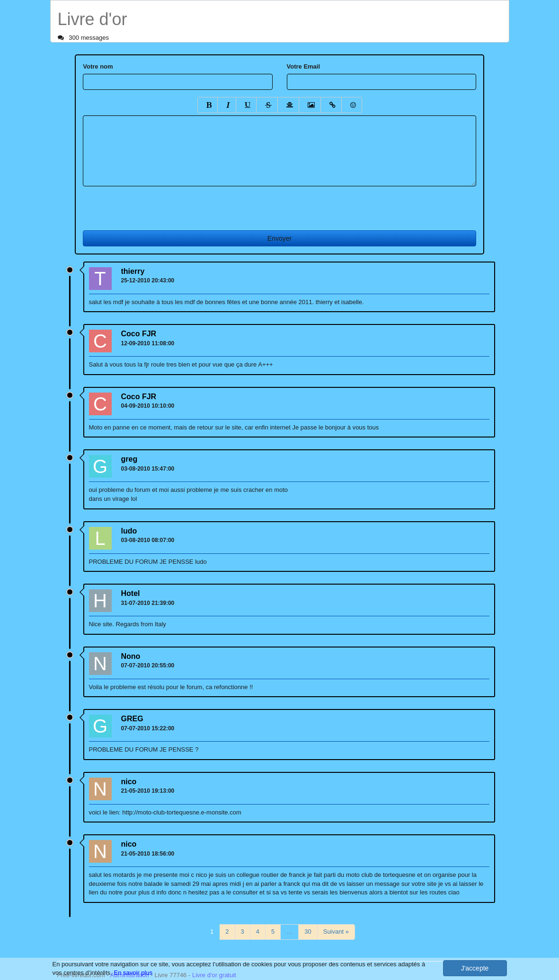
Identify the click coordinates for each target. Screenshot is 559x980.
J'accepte (475, 968)
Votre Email (304, 66)
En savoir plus (133, 973)
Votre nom (98, 66)
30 (308, 932)
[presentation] (155, 205)
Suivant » (336, 932)
